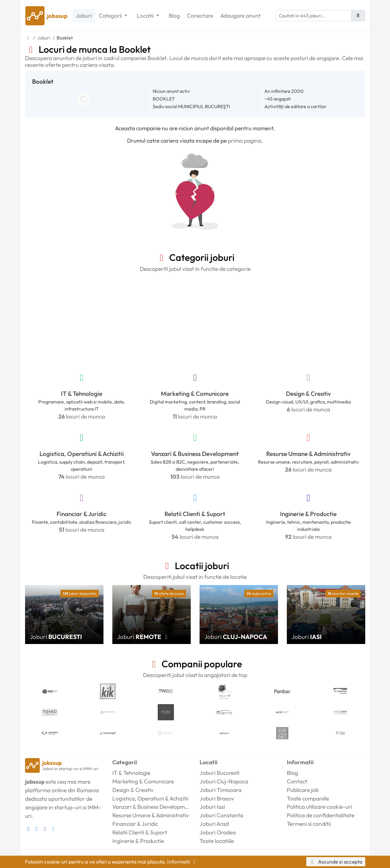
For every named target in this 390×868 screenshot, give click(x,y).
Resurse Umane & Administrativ (308, 454)
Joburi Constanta (221, 815)
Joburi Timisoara (220, 790)
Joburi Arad (214, 824)
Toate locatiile (217, 841)
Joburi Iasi (212, 807)
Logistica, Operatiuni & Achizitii (82, 454)
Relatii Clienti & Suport (195, 514)
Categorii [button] (111, 16)
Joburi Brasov (217, 798)
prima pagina (245, 141)
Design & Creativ (308, 393)
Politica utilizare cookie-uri (319, 807)
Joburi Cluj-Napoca (224, 781)
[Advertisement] (195, 321)
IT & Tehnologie (82, 393)
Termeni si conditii (309, 824)
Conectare (200, 16)
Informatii (182, 862)
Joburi (84, 16)
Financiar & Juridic (82, 514)
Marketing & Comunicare (195, 393)
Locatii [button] (146, 16)
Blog (174, 16)
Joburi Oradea (218, 832)
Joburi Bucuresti (219, 773)
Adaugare (240, 16)
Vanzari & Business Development (195, 454)
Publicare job (303, 790)
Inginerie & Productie (308, 514)
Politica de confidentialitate (321, 815)
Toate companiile (308, 798)
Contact (297, 781)
